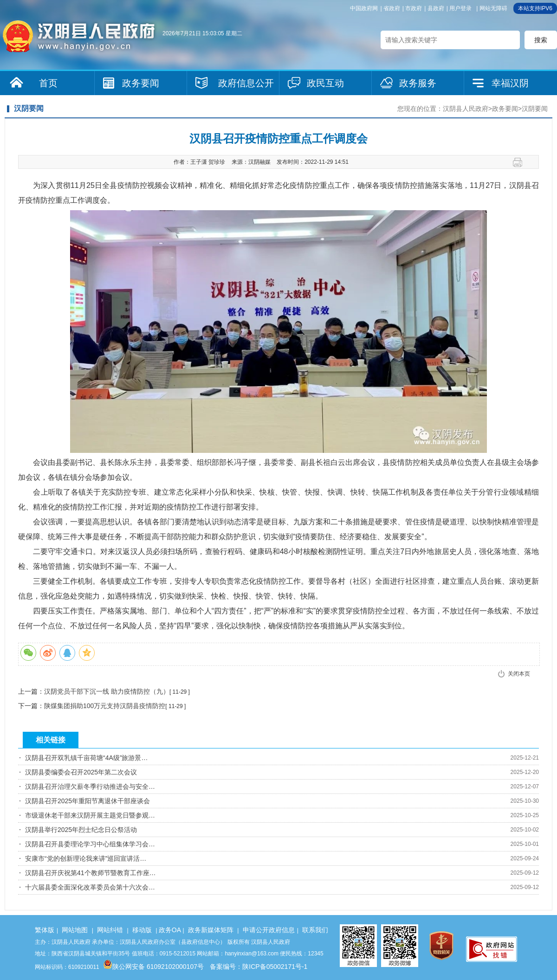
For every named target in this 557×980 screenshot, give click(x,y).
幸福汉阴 (510, 83)
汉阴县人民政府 (466, 109)
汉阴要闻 (535, 109)
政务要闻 (141, 83)
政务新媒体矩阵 (211, 930)
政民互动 (325, 83)
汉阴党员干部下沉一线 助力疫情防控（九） (107, 691)
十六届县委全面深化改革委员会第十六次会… (90, 887)
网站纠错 (110, 930)
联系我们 (315, 930)
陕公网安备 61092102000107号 (153, 967)
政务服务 (418, 83)
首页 (48, 83)
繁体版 (45, 930)
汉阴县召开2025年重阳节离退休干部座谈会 (87, 801)
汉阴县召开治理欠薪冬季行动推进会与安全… (90, 787)
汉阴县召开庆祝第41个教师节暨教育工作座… (91, 873)
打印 (521, 162)
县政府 (436, 8)
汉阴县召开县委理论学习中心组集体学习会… (90, 844)
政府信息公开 (246, 83)
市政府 (414, 8)
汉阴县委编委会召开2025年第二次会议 (81, 772)
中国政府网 (364, 8)
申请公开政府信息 (269, 930)
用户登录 (460, 8)
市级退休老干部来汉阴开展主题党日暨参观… (90, 815)
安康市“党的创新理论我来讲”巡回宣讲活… (86, 858)
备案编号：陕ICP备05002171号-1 (259, 967)
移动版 (142, 930)
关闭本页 (519, 674)
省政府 (392, 8)
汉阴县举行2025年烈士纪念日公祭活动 (81, 830)
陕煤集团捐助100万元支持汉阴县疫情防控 (105, 706)
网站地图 (75, 930)
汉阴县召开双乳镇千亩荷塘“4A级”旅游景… (86, 758)
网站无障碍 (493, 8)
